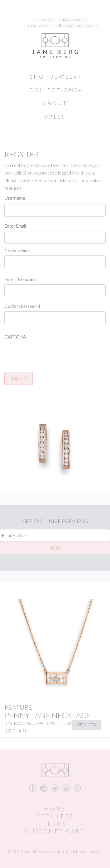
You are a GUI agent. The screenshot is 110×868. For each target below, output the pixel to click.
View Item (87, 725)
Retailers (55, 816)
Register (73, 20)
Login (45, 20)
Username (15, 198)
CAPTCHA (15, 337)
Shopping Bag (78, 26)
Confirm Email (17, 251)
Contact (38, 26)
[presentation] (49, 354)
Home (55, 808)
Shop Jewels (55, 77)
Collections (55, 90)
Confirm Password (22, 306)
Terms (55, 824)
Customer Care (55, 831)
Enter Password (20, 280)
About (55, 103)
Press (55, 117)
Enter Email (15, 226)
